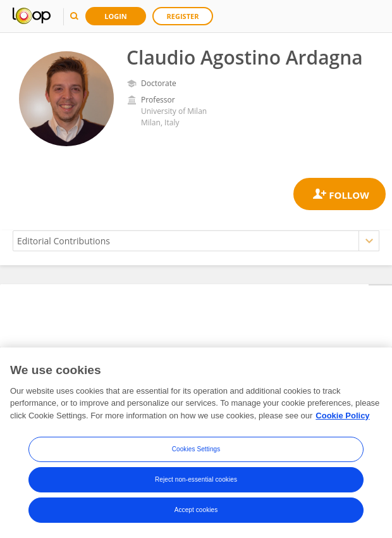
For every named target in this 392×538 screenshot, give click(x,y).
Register (183, 16)
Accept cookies (196, 512)
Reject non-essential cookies (196, 482)
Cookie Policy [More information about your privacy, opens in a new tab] (342, 417)
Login (116, 16)
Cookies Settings (196, 452)
